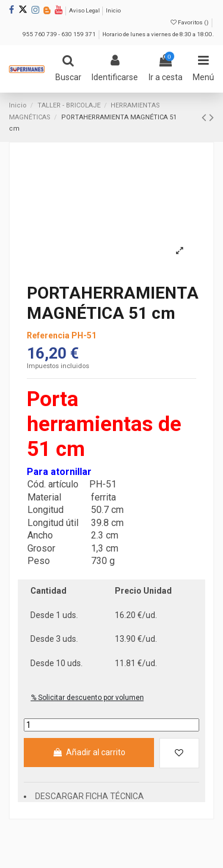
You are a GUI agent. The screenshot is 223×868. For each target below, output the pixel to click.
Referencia (48, 335)
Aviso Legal (85, 10)
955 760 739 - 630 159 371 (60, 34)
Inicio (113, 10)
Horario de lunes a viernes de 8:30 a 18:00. (158, 34)
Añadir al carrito (89, 752)
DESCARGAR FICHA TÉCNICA (89, 796)
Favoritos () (190, 22)
